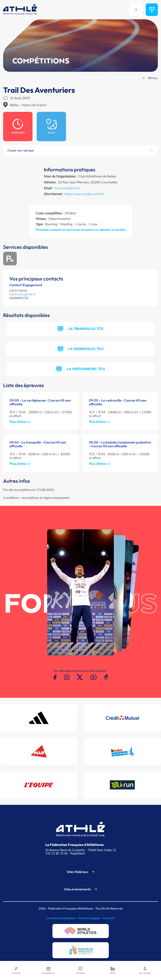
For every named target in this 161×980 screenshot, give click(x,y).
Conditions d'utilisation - (62, 918)
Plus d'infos (20, 422)
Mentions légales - (90, 918)
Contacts (109, 918)
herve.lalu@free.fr (67, 188)
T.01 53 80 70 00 (56, 853)
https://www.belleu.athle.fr (84, 194)
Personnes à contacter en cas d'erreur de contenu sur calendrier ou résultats (81, 230)
